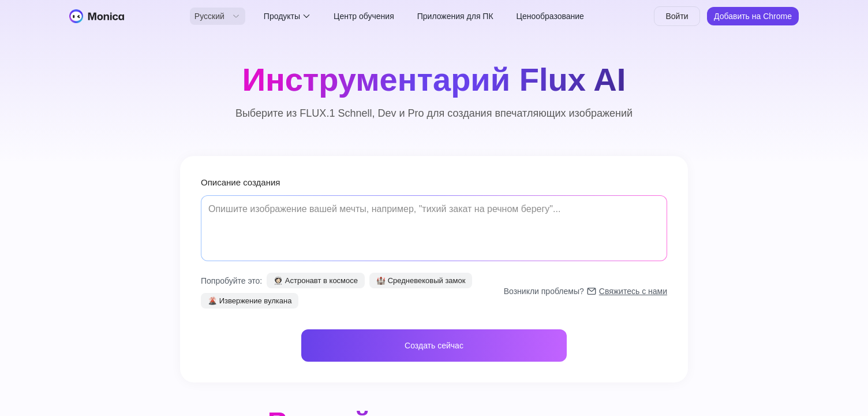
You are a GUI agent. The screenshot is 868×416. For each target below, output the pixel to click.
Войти (677, 16)
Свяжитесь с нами (633, 291)
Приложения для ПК (455, 16)
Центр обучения (364, 16)
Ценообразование (550, 16)
